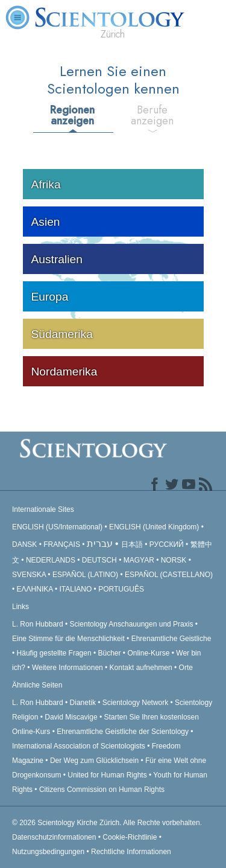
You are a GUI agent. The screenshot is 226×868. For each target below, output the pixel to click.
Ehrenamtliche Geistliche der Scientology (123, 732)
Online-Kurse (149, 653)
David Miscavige (71, 717)
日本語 (132, 544)
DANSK (24, 544)
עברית (100, 544)
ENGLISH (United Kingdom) (154, 527)
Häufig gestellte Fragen (54, 653)
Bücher (110, 653)
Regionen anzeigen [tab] (72, 115)
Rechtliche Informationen (131, 852)
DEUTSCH (99, 560)
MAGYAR (139, 560)
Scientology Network (135, 703)
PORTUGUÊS (121, 589)
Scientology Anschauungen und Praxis (132, 624)
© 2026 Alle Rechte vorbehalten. (107, 823)
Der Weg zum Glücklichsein (94, 761)
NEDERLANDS (51, 560)
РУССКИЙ (167, 544)
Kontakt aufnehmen (141, 668)
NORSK (174, 560)
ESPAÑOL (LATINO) (85, 575)
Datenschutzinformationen (54, 837)
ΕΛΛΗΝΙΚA (35, 589)
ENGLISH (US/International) (57, 527)
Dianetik (83, 703)
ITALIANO (75, 589)
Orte (186, 668)
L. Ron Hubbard (38, 624)
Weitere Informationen (67, 668)
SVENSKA (29, 575)
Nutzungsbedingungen (48, 852)
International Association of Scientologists (79, 746)
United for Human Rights (108, 775)
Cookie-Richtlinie (130, 837)
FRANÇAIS (62, 544)
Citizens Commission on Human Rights (102, 790)
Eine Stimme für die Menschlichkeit (68, 639)
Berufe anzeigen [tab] (152, 115)
